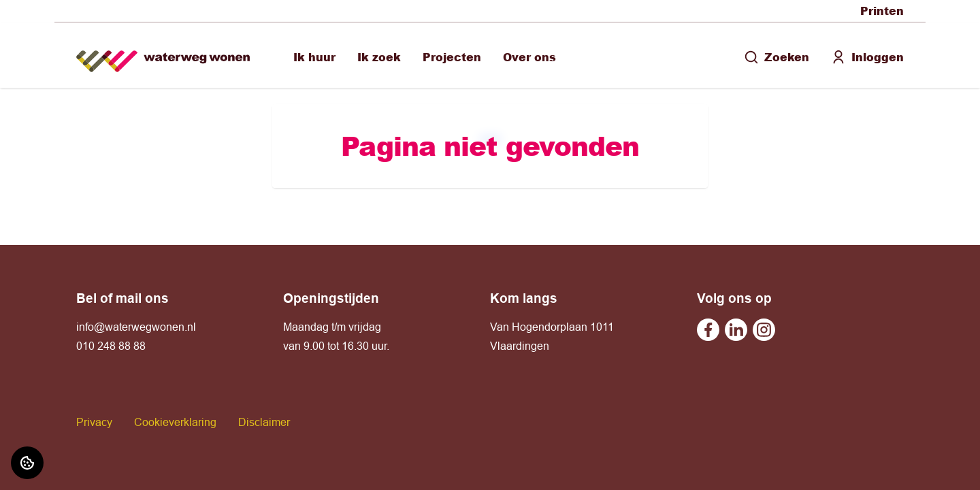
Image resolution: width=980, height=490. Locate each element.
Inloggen (867, 57)
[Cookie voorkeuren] (27, 463)
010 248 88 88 (111, 346)
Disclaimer (264, 422)
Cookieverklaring (175, 422)
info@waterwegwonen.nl (136, 327)
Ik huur (314, 57)
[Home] (163, 55)
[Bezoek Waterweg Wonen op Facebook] (708, 330)
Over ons (529, 57)
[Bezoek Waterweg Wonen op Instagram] (764, 330)
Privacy (94, 422)
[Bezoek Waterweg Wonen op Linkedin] (736, 330)
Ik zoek (379, 57)
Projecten (452, 57)
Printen (882, 11)
